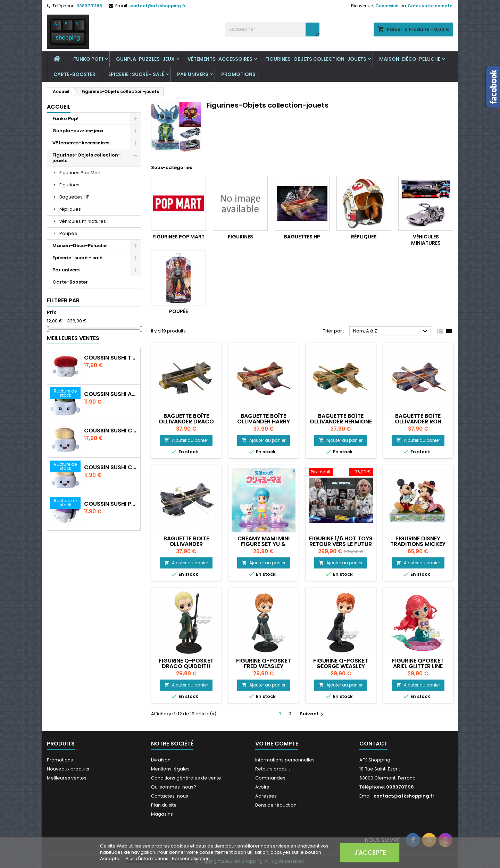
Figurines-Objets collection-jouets (316, 59)
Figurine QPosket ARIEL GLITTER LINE (418, 663)
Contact (373, 744)
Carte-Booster (74, 74)
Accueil (59, 107)
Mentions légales (170, 769)
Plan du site (164, 805)
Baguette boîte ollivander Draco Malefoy (186, 422)
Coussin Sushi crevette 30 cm (111, 431)
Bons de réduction (276, 805)
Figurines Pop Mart (80, 173)
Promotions (238, 74)
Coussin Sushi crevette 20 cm (111, 467)
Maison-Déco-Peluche (410, 59)
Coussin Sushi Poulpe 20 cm (111, 504)
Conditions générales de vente (186, 778)
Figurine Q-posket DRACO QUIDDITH (186, 663)
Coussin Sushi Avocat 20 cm (111, 394)
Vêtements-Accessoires (220, 59)
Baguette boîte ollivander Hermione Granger (341, 422)
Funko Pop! (88, 59)
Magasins (162, 814)
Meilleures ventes (67, 778)
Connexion (387, 6)
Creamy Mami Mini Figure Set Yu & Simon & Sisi (264, 544)
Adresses (266, 796)
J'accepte (370, 853)
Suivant (312, 714)
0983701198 (89, 6)
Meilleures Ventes (73, 338)
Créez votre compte (430, 6)
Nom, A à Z (391, 331)
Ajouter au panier (186, 440)
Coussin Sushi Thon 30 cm (111, 358)
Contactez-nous (170, 796)
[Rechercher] (272, 30)
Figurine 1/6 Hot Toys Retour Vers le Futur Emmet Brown (341, 544)
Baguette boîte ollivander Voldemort (186, 544)
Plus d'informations (148, 858)
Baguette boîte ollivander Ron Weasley (418, 422)
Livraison (161, 760)
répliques (70, 209)
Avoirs (262, 787)
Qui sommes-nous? (174, 787)
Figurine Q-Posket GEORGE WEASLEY (341, 663)
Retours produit (273, 769)
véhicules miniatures (83, 221)
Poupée (68, 233)
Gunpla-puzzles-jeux (145, 59)
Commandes (270, 778)
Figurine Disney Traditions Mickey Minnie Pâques (418, 544)
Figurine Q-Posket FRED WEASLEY (264, 663)
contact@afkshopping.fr (157, 6)
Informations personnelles (285, 760)
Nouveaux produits (68, 769)
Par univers (193, 74)
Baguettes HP (74, 197)
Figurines (69, 185)
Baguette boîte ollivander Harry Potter (264, 422)
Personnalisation (191, 858)
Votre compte (277, 744)
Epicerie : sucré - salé (136, 74)
